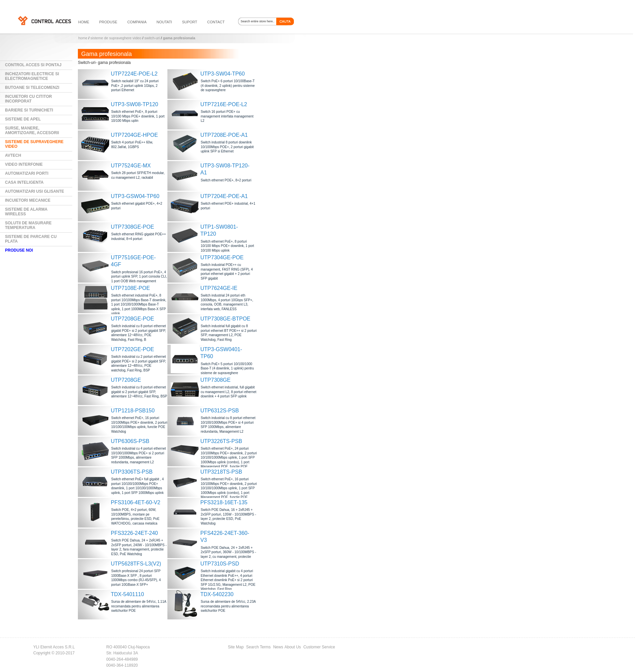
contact (216, 22)
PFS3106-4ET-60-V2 (136, 502)
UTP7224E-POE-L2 (134, 74)
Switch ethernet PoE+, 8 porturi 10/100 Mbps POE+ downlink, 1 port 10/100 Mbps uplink (227, 246)
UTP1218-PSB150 (133, 411)
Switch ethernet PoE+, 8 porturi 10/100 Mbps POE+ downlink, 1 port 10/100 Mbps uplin (138, 116)
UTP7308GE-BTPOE (225, 319)
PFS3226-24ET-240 (134, 533)
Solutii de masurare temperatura (28, 225)
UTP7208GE (126, 380)
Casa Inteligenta (24, 182)
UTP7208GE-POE (132, 319)
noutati (164, 22)
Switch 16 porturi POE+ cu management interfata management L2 (227, 116)
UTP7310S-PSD (220, 564)
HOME (84, 22)
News (278, 647)
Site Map (236, 647)
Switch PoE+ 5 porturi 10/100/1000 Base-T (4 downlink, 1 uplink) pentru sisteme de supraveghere (227, 368)
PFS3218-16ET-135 (224, 502)
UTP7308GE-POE (132, 227)
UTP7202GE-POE (132, 349)
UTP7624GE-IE (219, 288)
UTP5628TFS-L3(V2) (136, 564)
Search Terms (259, 647)
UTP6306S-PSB (130, 441)
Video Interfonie (24, 164)
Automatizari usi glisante (35, 191)
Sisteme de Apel (23, 119)
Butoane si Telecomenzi (32, 88)
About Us (293, 647)
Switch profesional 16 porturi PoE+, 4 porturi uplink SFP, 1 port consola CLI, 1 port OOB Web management (139, 277)
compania (137, 22)
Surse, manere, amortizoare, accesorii (32, 130)
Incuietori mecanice (28, 200)
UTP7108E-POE (130, 288)
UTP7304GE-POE (222, 257)
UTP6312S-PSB (220, 411)
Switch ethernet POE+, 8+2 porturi (226, 180)
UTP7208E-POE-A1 (224, 135)
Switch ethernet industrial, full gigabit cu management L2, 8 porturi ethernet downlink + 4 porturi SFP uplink (228, 392)
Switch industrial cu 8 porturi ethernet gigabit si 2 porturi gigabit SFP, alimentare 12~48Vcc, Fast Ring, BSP (139, 392)
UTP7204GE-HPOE (134, 135)
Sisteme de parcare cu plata (31, 239)
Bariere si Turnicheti (29, 110)
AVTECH (13, 155)
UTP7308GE (215, 380)
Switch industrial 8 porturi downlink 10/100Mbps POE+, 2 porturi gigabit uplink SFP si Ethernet (227, 147)
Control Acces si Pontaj (33, 65)
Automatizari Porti (27, 173)
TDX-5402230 (217, 594)
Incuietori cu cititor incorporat (28, 99)
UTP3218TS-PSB (221, 472)
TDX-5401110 (127, 594)
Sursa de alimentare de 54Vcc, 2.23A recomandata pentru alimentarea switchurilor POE (228, 606)
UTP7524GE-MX (131, 166)
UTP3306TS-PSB (132, 472)
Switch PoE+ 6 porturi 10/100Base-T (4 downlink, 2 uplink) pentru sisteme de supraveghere (228, 86)
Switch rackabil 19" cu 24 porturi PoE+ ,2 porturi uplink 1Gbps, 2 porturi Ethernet (135, 86)
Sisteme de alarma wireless (26, 212)
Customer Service (319, 647)
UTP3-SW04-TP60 (222, 74)
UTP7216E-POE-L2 (224, 104)
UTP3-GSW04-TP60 (135, 196)
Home (83, 38)
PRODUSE (108, 22)
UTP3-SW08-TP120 (134, 104)
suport (190, 22)
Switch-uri (152, 38)
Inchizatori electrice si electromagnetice (32, 76)
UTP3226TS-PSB (221, 441)
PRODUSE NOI (19, 250)
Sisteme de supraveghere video (116, 38)
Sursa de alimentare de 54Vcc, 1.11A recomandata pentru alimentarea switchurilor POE (139, 606)
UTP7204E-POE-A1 (224, 196)
